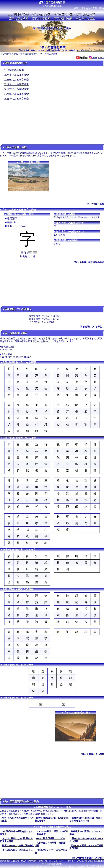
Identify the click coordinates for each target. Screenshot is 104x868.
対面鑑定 (41, 834)
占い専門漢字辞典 (52, 2)
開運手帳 (43, 861)
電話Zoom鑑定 (61, 831)
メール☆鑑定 (45, 831)
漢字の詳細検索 (41, 14)
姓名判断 (5, 861)
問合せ (58, 864)
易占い (24, 861)
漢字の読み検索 (85, 14)
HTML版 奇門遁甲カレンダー (51, 838)
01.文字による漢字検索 (16, 75)
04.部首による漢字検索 (16, 89)
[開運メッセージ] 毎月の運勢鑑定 (18, 846)
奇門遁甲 (33, 861)
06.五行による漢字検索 (16, 99)
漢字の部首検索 (19, 18)
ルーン (62, 861)
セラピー (71, 861)
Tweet (95, 57)
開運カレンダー (46, 850)
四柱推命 (15, 861)
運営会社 (98, 861)
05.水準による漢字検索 (16, 94)
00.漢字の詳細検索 (14, 70)
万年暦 (53, 843)
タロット (53, 861)
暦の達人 (43, 843)
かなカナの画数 (85, 18)
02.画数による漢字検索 (16, 80)
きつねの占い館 (85, 861)
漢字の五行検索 (63, 18)
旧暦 (37, 846)
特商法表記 (48, 864)
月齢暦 (62, 843)
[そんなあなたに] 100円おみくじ (17, 850)
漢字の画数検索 (63, 14)
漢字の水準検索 (41, 18)
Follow (101, 57)
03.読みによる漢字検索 (16, 84)
